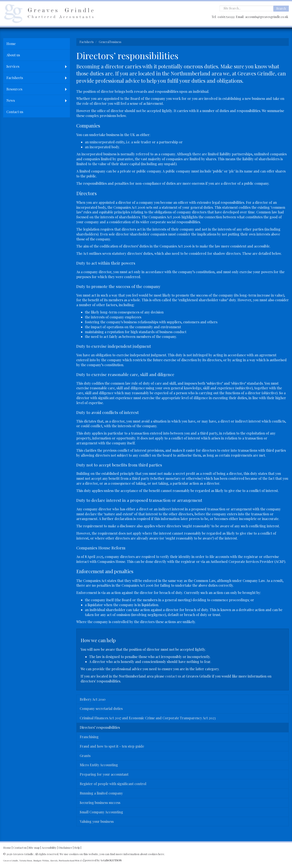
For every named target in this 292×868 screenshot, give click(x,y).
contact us (173, 676)
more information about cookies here (140, 854)
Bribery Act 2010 (93, 699)
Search (281, 8)
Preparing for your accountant (104, 774)
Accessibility (49, 848)
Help (77, 848)
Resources (14, 89)
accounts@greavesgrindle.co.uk (267, 17)
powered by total (103, 860)
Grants (85, 756)
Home (11, 44)
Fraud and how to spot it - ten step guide (112, 746)
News (11, 100)
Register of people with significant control (113, 784)
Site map (34, 848)
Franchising (89, 737)
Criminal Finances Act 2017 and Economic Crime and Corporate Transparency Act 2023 (148, 718)
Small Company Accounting (101, 812)
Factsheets (15, 78)
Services (13, 66)
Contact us (15, 112)
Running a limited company (101, 793)
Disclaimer (65, 848)
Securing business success (100, 803)
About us (13, 55)
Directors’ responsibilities (100, 727)
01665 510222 (226, 17)
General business (110, 42)
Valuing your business (97, 821)
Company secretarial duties (101, 708)
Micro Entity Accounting (99, 765)
